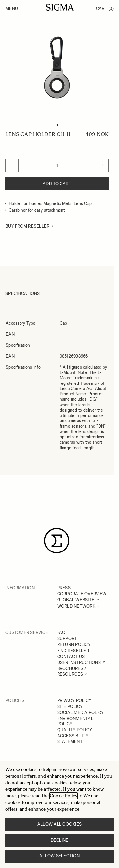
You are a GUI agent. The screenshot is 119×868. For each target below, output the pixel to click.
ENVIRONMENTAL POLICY (75, 721)
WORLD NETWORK (76, 606)
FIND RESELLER (73, 651)
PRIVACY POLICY (74, 701)
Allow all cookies (59, 824)
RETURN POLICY (74, 644)
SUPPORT (67, 638)
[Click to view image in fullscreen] (57, 67)
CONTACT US (71, 657)
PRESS (64, 588)
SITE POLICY (70, 706)
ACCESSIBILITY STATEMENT (73, 738)
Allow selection (59, 856)
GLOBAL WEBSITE (76, 600)
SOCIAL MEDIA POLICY (81, 712)
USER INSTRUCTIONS (79, 663)
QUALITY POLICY (75, 730)
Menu (12, 8)
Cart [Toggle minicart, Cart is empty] (105, 8)
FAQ (61, 633)
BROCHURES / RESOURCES (72, 671)
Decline (60, 840)
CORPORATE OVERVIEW (82, 594)
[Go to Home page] (60, 7)
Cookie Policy (63, 796)
